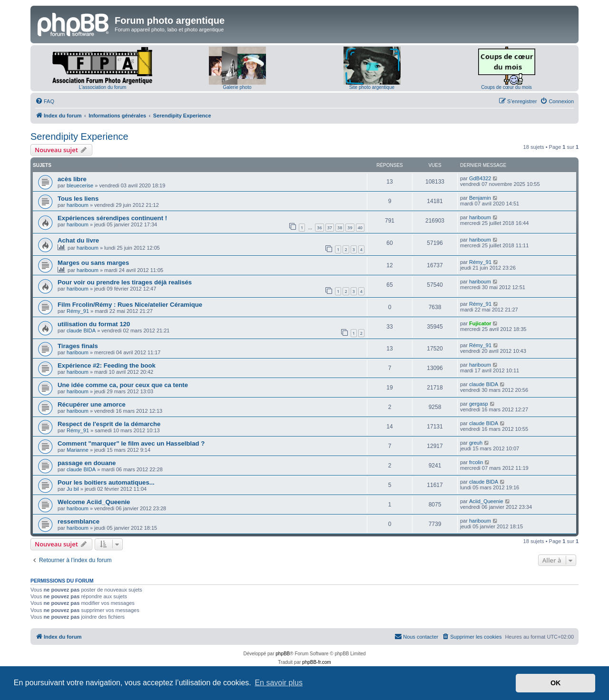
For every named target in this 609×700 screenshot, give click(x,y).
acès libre (72, 179)
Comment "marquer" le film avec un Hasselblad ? (131, 443)
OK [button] (556, 683)
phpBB (283, 654)
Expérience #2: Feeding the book (107, 365)
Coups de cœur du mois (506, 87)
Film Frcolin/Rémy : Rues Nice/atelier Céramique (130, 305)
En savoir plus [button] (279, 683)
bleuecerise (80, 185)
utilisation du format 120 (94, 324)
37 (330, 228)
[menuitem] (45, 101)
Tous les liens (78, 199)
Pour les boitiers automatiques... (106, 482)
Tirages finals (78, 346)
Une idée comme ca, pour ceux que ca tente (123, 385)
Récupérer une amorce (92, 404)
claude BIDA (81, 331)
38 (340, 228)
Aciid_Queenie (486, 501)
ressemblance (79, 521)
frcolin (476, 462)
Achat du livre (78, 240)
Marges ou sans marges (93, 263)
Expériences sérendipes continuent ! (112, 218)
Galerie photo (237, 87)
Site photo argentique (372, 87)
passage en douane (87, 463)
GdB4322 (480, 178)
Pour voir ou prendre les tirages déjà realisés (125, 282)
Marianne (78, 450)
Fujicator (480, 323)
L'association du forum (103, 87)
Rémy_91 (480, 262)
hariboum (78, 205)
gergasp (479, 404)
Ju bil (73, 489)
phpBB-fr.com (317, 662)
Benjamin (480, 198)
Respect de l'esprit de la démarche (109, 424)
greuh (476, 443)
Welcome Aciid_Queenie (94, 502)
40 (360, 228)
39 (350, 228)
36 (319, 228)
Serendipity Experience (79, 136)
